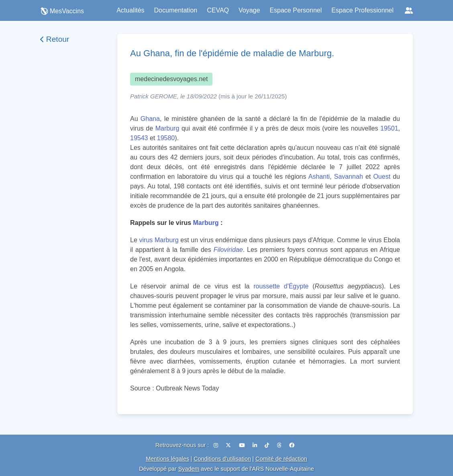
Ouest (382, 177)
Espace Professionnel (362, 10)
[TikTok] (268, 445)
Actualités (130, 10)
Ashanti (319, 177)
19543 (139, 138)
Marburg (167, 128)
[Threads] (280, 445)
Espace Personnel (296, 10)
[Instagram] (217, 445)
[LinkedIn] (256, 445)
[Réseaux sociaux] (409, 10)
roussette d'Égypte (281, 286)
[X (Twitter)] (229, 445)
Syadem (189, 469)
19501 (389, 128)
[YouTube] (243, 445)
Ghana (150, 119)
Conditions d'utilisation (222, 459)
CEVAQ (218, 10)
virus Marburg (159, 240)
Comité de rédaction (281, 459)
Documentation (176, 10)
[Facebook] (292, 445)
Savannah (349, 177)
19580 (166, 138)
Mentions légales (167, 459)
